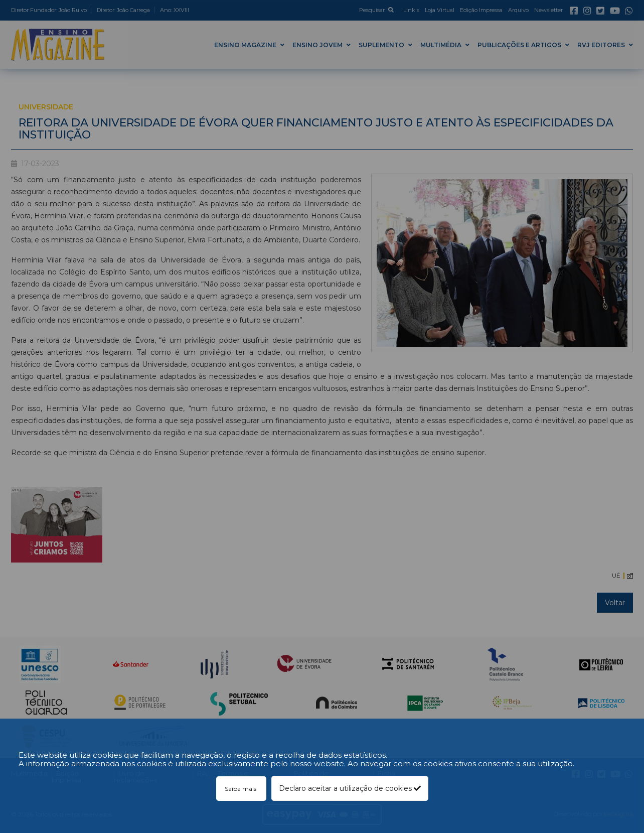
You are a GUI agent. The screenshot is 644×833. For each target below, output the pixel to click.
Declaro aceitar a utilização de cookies (350, 788)
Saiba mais (241, 789)
